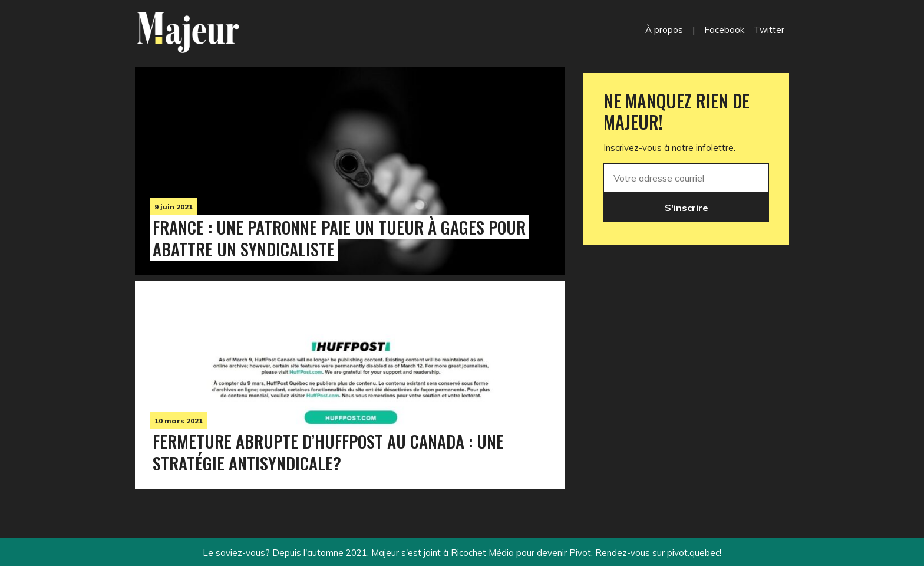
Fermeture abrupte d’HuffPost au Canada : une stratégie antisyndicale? (328, 452)
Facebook (724, 30)
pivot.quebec (693, 553)
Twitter (769, 30)
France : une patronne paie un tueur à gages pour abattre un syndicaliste (339, 238)
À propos (664, 30)
